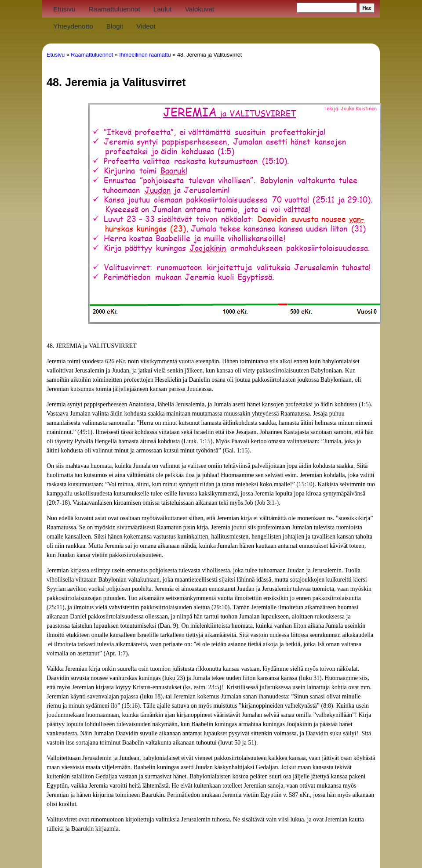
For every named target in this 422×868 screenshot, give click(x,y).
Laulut (163, 9)
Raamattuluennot (114, 9)
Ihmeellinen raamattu (145, 55)
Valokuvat (200, 9)
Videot (146, 26)
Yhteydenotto (73, 26)
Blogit (115, 26)
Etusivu (64, 9)
